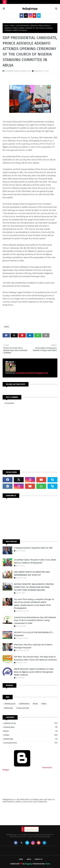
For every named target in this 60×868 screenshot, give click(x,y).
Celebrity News (24, 704)
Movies (35, 704)
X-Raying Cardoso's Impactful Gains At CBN (33, 548)
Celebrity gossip (10, 704)
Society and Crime (23, 708)
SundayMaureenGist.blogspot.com (18, 71)
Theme (48, 864)
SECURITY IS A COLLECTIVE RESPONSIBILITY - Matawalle (34, 634)
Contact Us (38, 859)
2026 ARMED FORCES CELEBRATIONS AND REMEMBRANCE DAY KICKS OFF (32, 573)
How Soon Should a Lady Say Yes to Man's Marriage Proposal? (33, 646)
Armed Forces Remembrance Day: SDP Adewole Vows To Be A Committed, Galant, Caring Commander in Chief (35, 620)
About (29, 859)
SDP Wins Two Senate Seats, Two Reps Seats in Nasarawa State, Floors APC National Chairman (35, 658)
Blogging (28, 864)
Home (7, 26)
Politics (12, 26)
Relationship (8, 708)
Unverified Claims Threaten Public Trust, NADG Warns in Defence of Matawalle (35, 561)
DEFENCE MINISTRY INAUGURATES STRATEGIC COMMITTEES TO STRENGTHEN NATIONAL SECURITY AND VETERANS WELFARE (34, 587)
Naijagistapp (30, 9)
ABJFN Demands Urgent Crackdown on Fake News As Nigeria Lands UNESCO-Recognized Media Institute (34, 672)
